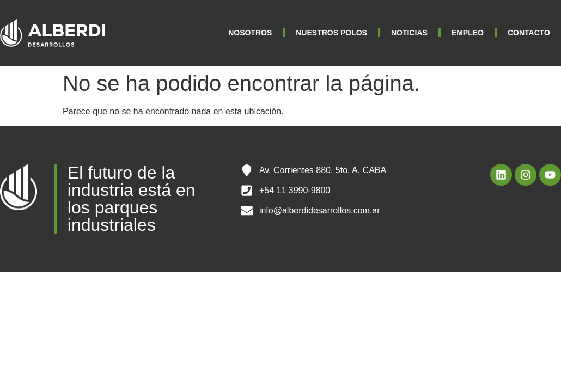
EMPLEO (468, 33)
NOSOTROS (250, 33)
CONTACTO (529, 33)
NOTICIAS (409, 33)
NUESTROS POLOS (331, 33)
